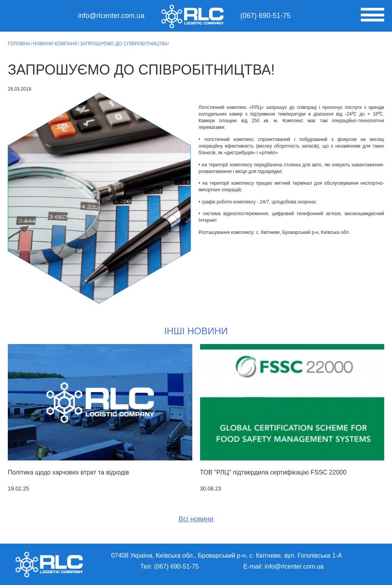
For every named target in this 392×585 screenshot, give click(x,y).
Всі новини (196, 519)
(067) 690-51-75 (265, 16)
